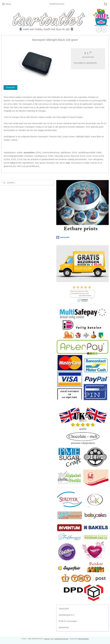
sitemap (47, 639)
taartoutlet (63, 237)
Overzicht (10, 87)
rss (52, 639)
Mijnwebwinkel (84, 639)
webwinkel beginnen (62, 639)
